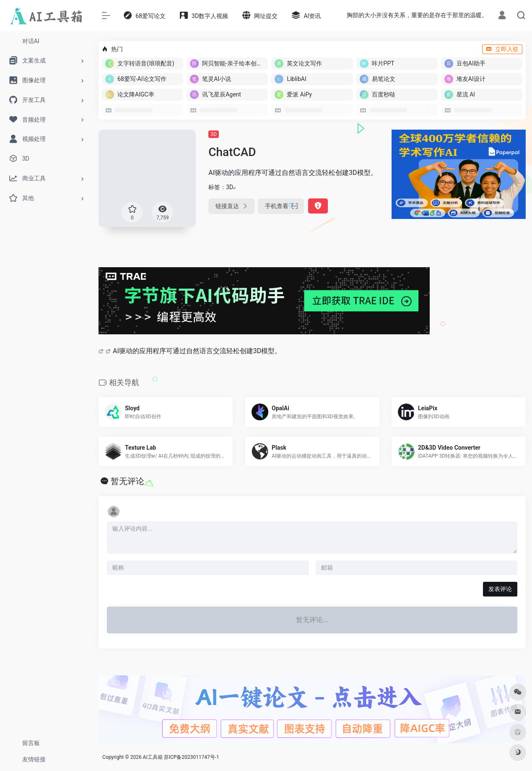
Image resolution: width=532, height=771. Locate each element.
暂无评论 (127, 481)
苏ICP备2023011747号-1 (192, 757)
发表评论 (500, 589)
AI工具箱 (153, 757)
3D (214, 134)
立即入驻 (502, 49)
